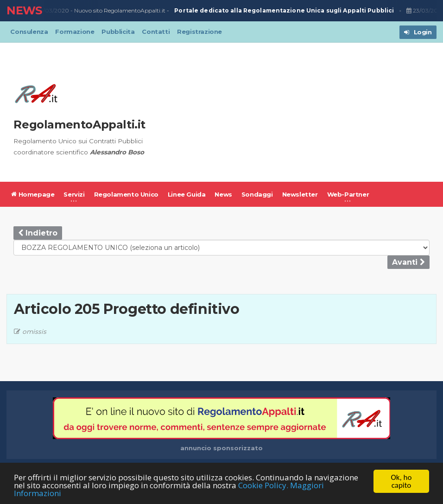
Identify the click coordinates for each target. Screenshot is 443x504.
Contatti (156, 32)
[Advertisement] (298, 112)
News (223, 194)
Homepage (33, 194)
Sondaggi (257, 194)
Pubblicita (118, 32)
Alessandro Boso (117, 152)
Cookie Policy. (263, 487)
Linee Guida (187, 194)
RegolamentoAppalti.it (79, 124)
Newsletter (300, 194)
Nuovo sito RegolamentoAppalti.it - (235, 11)
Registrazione (199, 32)
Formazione (75, 32)
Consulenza (29, 32)
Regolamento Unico (126, 194)
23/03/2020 (52, 11)
